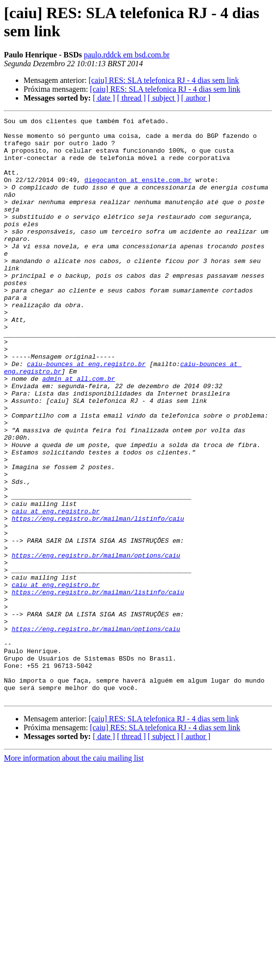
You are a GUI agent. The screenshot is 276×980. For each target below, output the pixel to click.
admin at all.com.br (79, 423)
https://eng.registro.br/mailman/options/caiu (96, 635)
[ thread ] (131, 98)
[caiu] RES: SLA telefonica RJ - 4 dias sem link (164, 80)
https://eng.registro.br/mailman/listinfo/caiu (98, 590)
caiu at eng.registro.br (56, 582)
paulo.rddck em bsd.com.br (127, 55)
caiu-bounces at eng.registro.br (86, 405)
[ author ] (196, 98)
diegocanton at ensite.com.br (138, 193)
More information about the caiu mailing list (74, 865)
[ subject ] (164, 98)
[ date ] (104, 98)
